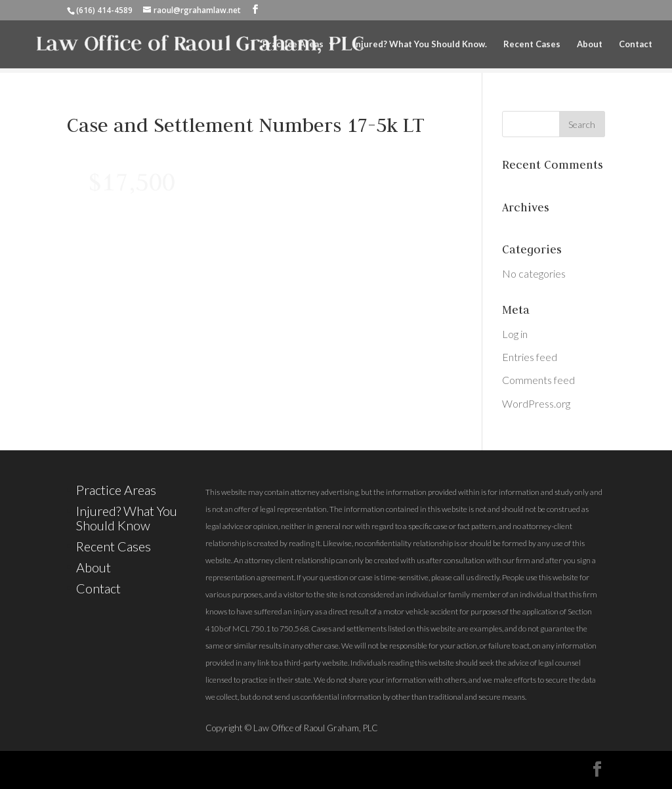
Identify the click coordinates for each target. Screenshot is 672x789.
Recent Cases (532, 44)
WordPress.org (536, 403)
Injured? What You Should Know (127, 518)
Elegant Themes (188, 769)
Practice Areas (293, 44)
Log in (515, 334)
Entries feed (530, 357)
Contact (636, 44)
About (590, 44)
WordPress (349, 769)
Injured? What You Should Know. (420, 44)
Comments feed (538, 380)
